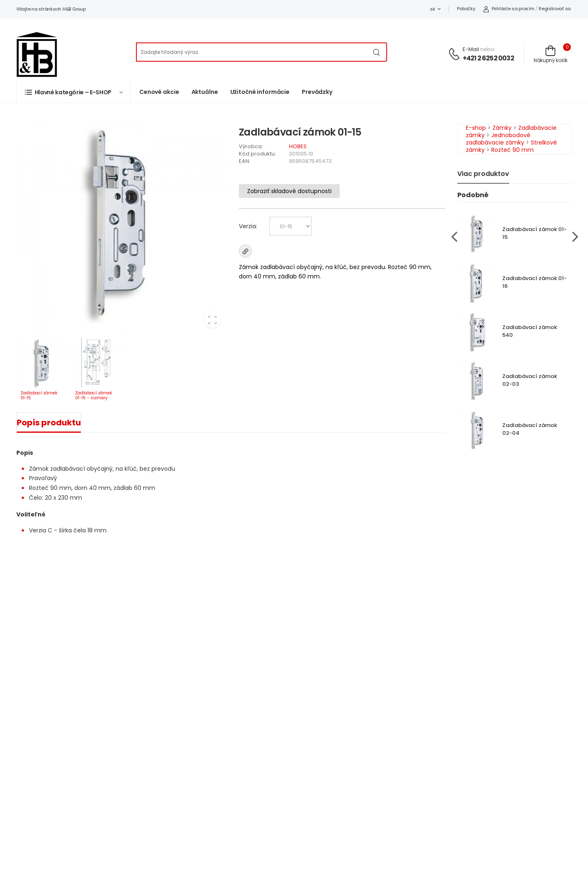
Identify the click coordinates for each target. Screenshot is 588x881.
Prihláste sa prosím (509, 9)
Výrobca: (251, 146)
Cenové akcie (159, 92)
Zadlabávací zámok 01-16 (535, 282)
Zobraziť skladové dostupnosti (289, 191)
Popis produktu (49, 423)
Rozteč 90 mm (512, 150)
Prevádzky (317, 92)
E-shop (476, 128)
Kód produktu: (257, 154)
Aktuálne (205, 92)
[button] (73, 92)
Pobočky (466, 9)
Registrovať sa (555, 9)
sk (432, 9)
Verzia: (248, 226)
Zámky (502, 128)
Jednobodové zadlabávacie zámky (498, 139)
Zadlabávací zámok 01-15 (535, 233)
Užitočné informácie (260, 92)
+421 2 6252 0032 (488, 58)
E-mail (471, 49)
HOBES (298, 146)
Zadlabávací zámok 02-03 (530, 380)
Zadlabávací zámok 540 (530, 331)
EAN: (245, 161)
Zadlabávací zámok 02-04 (530, 429)
